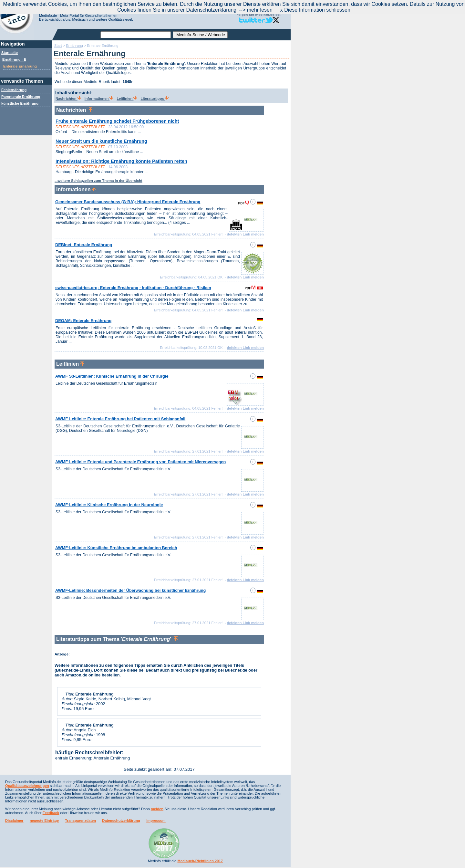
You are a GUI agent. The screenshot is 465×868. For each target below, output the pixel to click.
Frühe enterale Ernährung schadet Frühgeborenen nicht (117, 121)
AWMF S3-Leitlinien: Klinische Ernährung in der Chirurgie (112, 376)
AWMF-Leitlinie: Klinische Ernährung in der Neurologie (109, 505)
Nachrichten (68, 99)
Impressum (156, 821)
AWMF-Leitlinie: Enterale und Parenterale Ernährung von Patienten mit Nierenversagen (140, 462)
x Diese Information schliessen (315, 10)
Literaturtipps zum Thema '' (117, 639)
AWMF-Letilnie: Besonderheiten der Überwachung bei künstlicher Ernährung (130, 590)
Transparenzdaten (80, 821)
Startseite (10, 53)
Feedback (51, 813)
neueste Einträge (44, 821)
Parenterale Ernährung (21, 97)
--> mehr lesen (256, 10)
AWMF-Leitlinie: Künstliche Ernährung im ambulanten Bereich (116, 548)
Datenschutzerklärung (121, 821)
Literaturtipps (154, 99)
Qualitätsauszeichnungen (27, 786)
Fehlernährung (14, 90)
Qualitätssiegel (120, 19)
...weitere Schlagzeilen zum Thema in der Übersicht (98, 181)
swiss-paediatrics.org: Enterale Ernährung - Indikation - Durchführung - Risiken (133, 288)
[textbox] (136, 35)
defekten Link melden (245, 234)
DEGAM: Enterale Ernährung (83, 321)
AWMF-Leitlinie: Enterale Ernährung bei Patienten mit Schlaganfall (120, 419)
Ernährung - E (14, 59)
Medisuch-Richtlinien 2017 (200, 861)
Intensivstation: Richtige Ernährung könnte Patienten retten (121, 161)
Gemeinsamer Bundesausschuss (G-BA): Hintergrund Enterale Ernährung (128, 202)
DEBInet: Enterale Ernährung (84, 245)
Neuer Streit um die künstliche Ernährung (101, 141)
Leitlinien (127, 99)
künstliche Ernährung (20, 103)
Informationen (99, 99)
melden (157, 809)
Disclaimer (14, 821)
